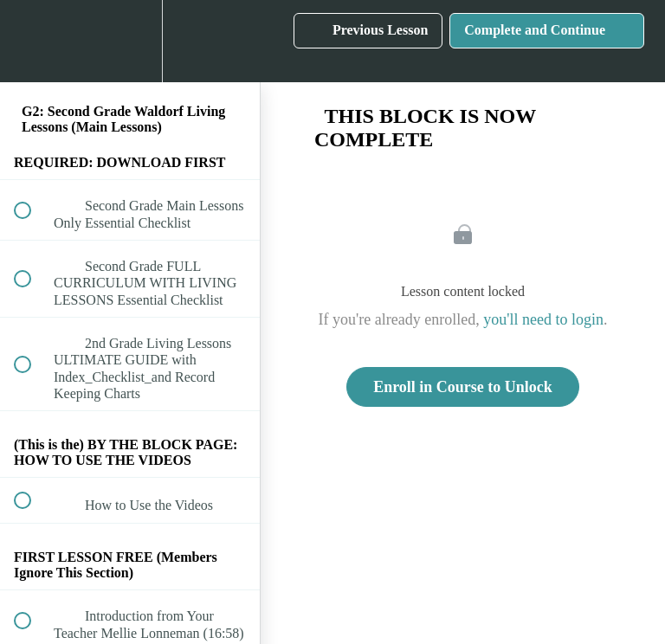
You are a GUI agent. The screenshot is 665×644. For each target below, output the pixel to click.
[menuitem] (130, 41)
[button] (32, 41)
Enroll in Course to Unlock (463, 387)
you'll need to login (543, 319)
